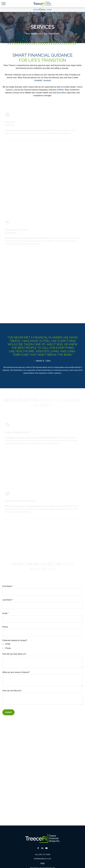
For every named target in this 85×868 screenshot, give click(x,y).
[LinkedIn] (42, 848)
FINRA (60, 90)
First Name (7, 586)
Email (5, 613)
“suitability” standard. (43, 80)
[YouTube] (46, 848)
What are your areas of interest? (16, 672)
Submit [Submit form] (8, 712)
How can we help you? (12, 691)
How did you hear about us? (14, 654)
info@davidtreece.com (42, 859)
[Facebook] (38, 848)
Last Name (7, 600)
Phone (5, 627)
